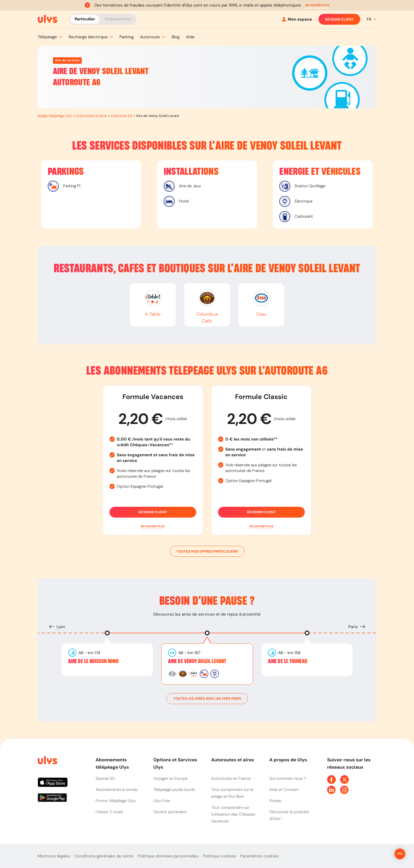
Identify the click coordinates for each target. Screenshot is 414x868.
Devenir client (339, 19)
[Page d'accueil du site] (47, 761)
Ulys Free (162, 801)
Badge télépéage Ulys (55, 116)
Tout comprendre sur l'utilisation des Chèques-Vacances (234, 814)
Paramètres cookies (260, 856)
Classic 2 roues (109, 812)
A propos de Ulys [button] (288, 760)
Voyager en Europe (170, 778)
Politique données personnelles (168, 856)
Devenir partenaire (170, 812)
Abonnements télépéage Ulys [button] (112, 763)
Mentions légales (54, 856)
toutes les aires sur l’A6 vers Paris (207, 699)
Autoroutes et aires (91, 116)
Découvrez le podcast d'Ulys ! (289, 815)
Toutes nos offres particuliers (207, 551)
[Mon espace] (297, 19)
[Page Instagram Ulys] (345, 790)
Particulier (85, 19)
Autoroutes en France (231, 778)
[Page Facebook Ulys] (331, 780)
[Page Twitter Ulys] (345, 780)
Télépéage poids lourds (174, 790)
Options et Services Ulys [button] (175, 763)
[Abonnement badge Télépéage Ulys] (48, 19)
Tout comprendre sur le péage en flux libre (232, 793)
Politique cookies (219, 856)
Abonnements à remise (116, 790)
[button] (317, 5)
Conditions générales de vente (104, 856)
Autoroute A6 (121, 116)
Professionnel (118, 19)
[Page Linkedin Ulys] (331, 790)
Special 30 (105, 778)
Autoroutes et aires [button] (233, 760)
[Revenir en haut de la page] (382, 854)
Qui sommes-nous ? (288, 778)
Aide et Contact (284, 790)
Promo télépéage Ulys (116, 801)
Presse (275, 801)
